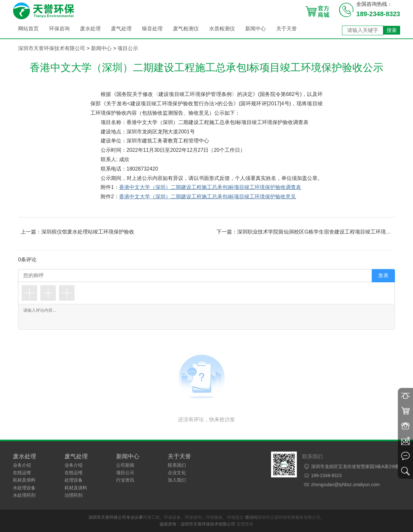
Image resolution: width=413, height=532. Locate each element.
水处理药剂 (24, 495)
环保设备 (172, 517)
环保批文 (235, 517)
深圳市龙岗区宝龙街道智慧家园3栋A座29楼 (350, 466)
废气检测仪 (186, 29)
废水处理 (90, 29)
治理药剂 (74, 495)
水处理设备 (24, 488)
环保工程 (151, 517)
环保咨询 (59, 29)
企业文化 (177, 473)
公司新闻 (125, 465)
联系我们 (177, 465)
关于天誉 (287, 29)
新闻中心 (256, 29)
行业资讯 (125, 480)
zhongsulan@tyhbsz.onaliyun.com (341, 485)
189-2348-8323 (322, 475)
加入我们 (177, 480)
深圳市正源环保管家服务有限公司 (289, 517)
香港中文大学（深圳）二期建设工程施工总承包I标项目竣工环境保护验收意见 (207, 197)
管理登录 (245, 524)
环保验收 (214, 517)
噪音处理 (152, 29)
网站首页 (28, 29)
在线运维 (22, 473)
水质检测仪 (222, 29)
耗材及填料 (24, 480)
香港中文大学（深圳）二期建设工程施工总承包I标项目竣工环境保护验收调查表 (210, 187)
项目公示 (128, 48)
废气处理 (121, 29)
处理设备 (74, 480)
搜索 (392, 30)
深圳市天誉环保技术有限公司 (52, 48)
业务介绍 (22, 465)
